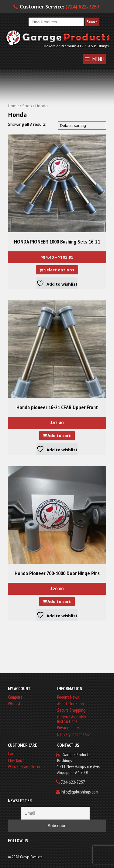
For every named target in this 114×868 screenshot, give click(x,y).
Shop (27, 106)
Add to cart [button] (59, 436)
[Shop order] (82, 126)
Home (13, 106)
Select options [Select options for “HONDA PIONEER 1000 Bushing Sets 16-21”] (59, 270)
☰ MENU (94, 59)
